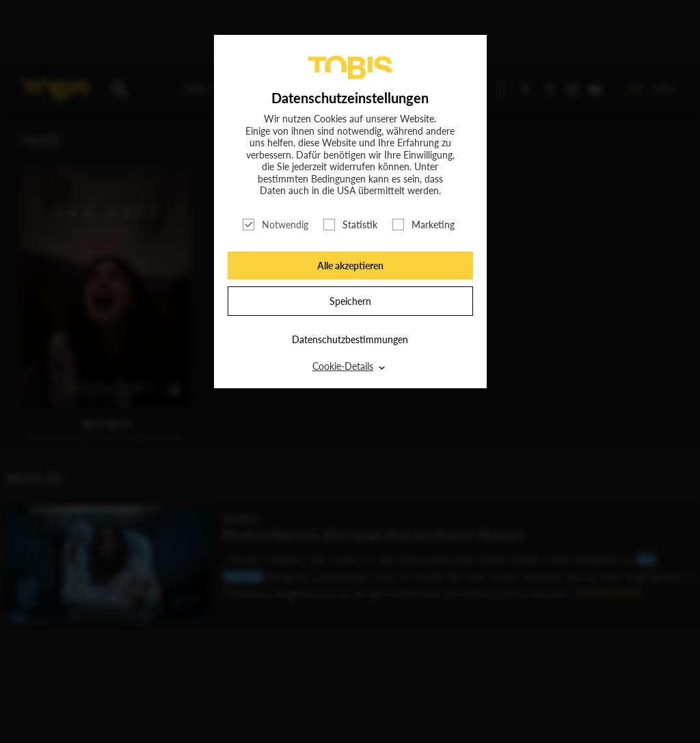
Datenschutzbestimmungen (350, 339)
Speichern (350, 301)
